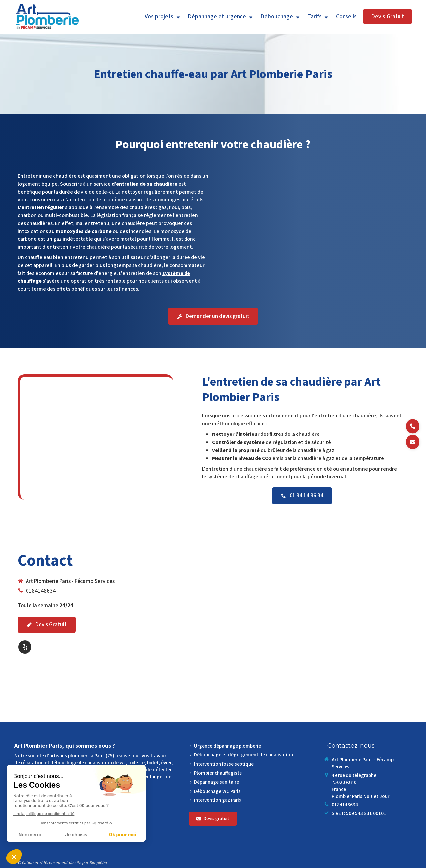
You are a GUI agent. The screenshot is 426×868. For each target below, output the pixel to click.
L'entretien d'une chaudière (235, 469)
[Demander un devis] (413, 442)
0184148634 (41, 591)
